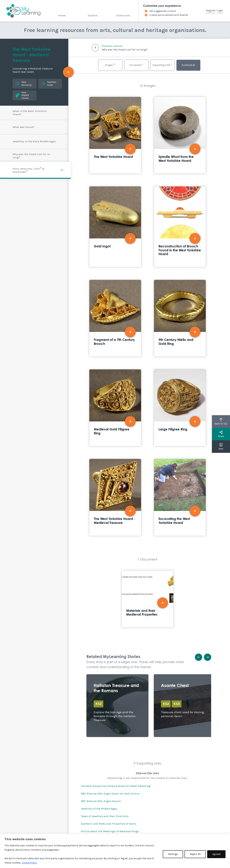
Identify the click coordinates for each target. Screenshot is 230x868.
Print (221, 447)
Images (110, 65)
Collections (123, 15)
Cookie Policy (29, 863)
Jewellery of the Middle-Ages (99, 809)
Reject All (195, 854)
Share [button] (221, 434)
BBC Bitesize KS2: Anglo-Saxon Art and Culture (110, 794)
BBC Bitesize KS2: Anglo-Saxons (101, 801)
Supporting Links (162, 65)
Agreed (216, 854)
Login (220, 10)
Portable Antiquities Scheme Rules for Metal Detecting (116, 786)
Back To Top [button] (221, 421)
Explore (92, 15)
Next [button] (209, 656)
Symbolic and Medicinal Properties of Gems (109, 824)
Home (62, 15)
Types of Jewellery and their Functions (105, 816)
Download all (188, 65)
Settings (173, 854)
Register (211, 10)
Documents (136, 65)
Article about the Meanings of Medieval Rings (110, 831)
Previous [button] (200, 656)
